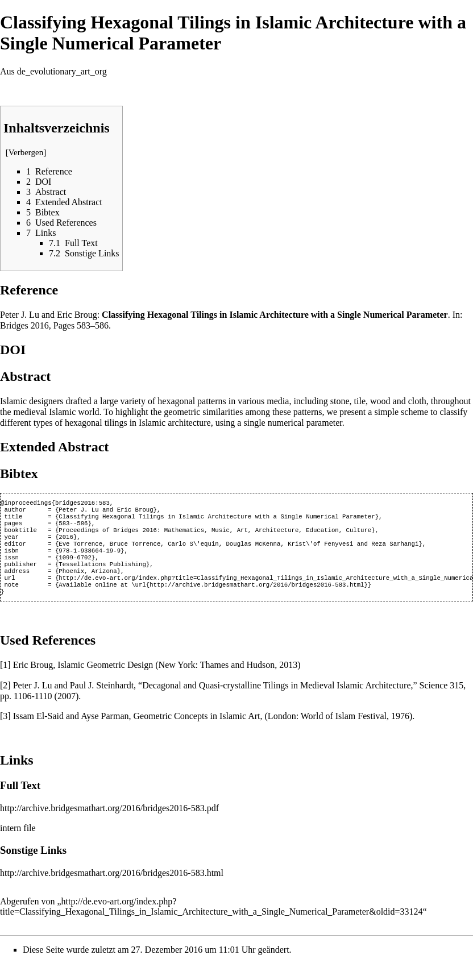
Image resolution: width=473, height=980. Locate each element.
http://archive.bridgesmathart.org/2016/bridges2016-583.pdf (109, 824)
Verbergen (26, 152)
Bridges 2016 (24, 325)
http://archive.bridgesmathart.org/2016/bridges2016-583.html (112, 889)
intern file (18, 844)
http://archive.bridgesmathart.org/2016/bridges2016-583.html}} (260, 599)
